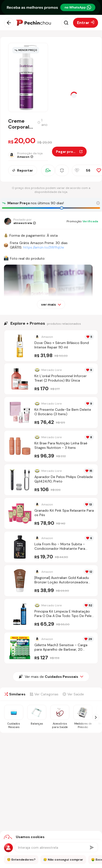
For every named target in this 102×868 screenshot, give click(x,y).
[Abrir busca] (66, 23)
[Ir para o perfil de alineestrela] (20, 221)
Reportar (23, 170)
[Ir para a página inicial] (33, 23)
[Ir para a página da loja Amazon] (30, 155)
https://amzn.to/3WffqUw (44, 247)
